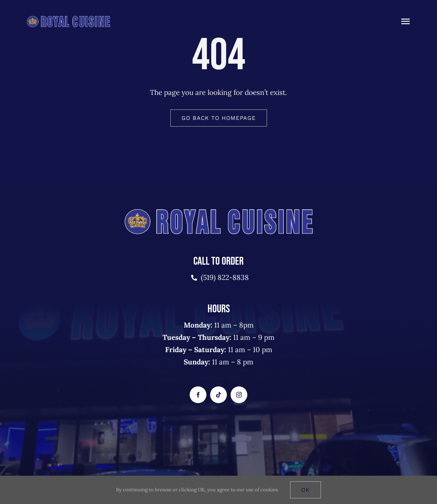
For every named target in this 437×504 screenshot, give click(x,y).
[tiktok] (218, 395)
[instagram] (239, 395)
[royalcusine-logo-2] (68, 18)
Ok (306, 490)
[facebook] (198, 395)
